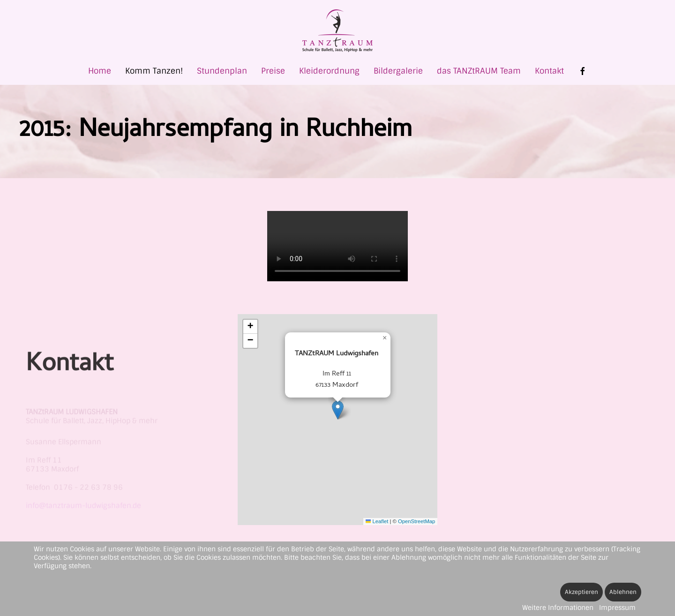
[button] (338, 410)
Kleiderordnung (329, 71)
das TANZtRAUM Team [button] (479, 71)
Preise (273, 71)
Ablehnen (623, 592)
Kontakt (549, 71)
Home (100, 71)
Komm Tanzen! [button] (154, 71)
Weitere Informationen (558, 608)
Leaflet (377, 521)
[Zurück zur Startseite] (337, 31)
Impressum (617, 608)
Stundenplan (222, 71)
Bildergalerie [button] (398, 71)
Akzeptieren (581, 592)
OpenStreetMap (416, 521)
